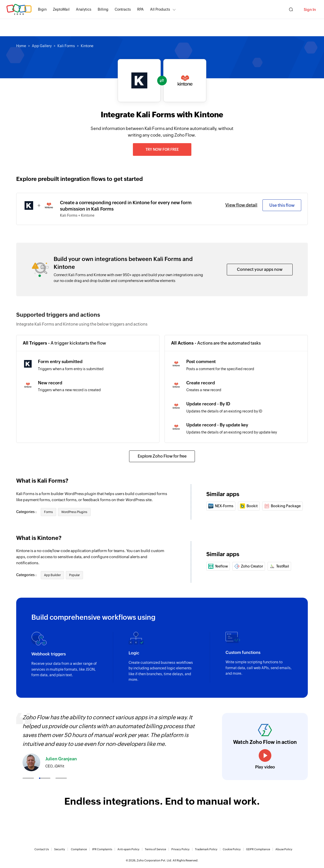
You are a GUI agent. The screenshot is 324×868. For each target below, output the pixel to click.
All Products (160, 9)
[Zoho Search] (291, 10)
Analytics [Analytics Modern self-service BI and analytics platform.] (84, 9)
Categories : (27, 512)
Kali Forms (66, 46)
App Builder (52, 575)
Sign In (310, 10)
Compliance (79, 849)
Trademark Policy (206, 849)
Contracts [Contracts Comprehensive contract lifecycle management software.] (123, 9)
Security (60, 849)
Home (21, 46)
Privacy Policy (180, 849)
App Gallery (42, 46)
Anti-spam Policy (128, 849)
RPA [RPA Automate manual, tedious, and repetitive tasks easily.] (140, 9)
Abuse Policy (284, 849)
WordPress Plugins (74, 512)
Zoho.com (19, 10)
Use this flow (282, 205)
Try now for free (162, 149)
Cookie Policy (232, 849)
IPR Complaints (102, 849)
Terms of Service (155, 849)
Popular (74, 575)
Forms (48, 512)
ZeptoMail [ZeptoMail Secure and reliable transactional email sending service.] (61, 9)
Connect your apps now (260, 269)
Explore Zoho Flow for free (162, 456)
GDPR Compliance (258, 849)
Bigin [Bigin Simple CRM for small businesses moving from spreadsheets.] (42, 9)
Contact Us (42, 849)
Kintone (87, 46)
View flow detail (241, 205)
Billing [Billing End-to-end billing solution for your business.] (103, 9)
